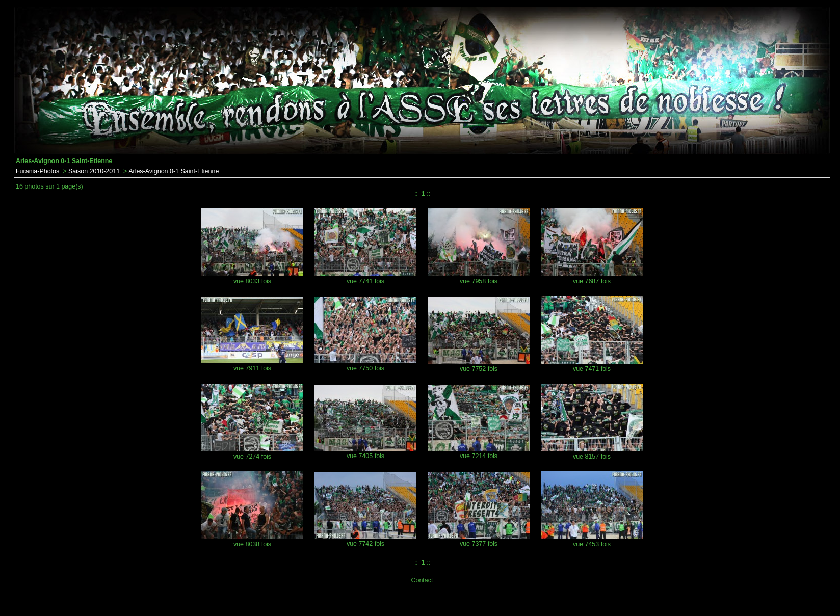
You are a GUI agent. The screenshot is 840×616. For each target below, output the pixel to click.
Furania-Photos (37, 171)
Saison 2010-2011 (94, 171)
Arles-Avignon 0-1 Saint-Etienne (174, 171)
